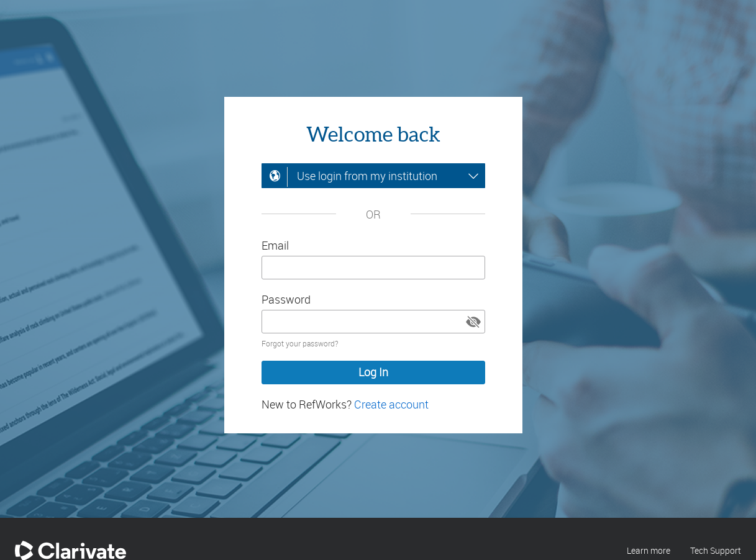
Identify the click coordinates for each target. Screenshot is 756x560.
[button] (473, 322)
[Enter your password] (373, 322)
